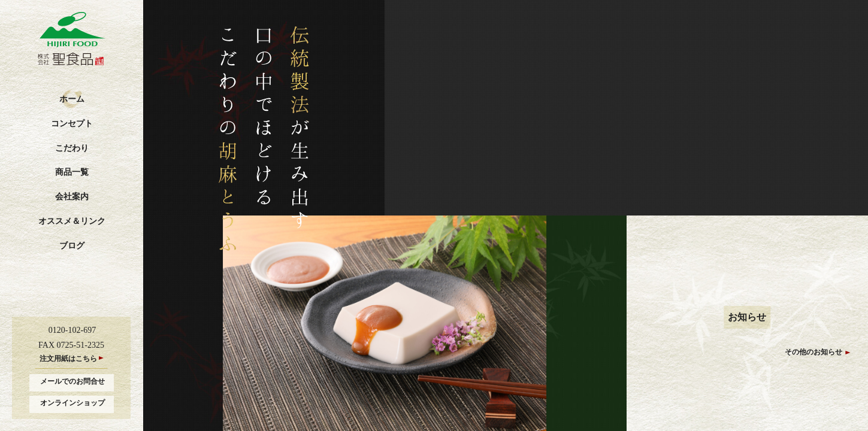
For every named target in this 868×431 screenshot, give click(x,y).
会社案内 (72, 197)
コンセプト (72, 124)
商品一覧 (72, 172)
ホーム (72, 99)
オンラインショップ (72, 403)
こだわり (72, 148)
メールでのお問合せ (72, 381)
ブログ (72, 246)
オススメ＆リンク (72, 221)
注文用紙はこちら (68, 359)
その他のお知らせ (813, 352)
